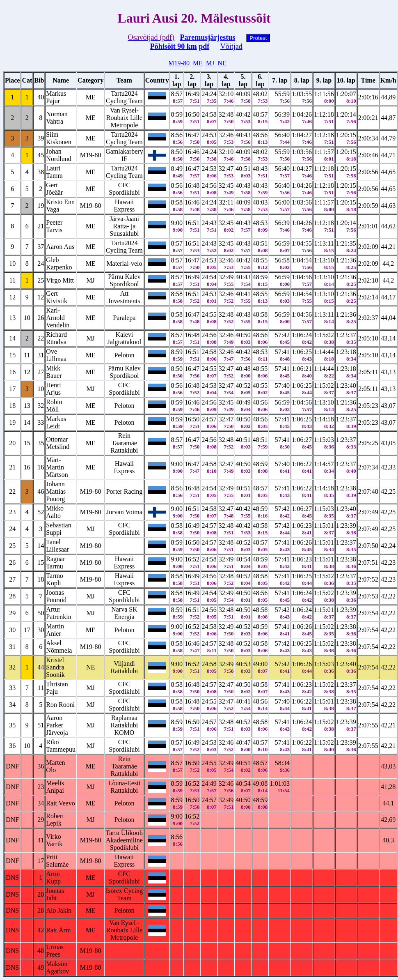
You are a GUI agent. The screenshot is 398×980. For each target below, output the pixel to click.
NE (222, 63)
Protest (258, 38)
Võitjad (231, 46)
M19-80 (179, 63)
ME (198, 63)
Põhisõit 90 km (174, 46)
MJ (210, 63)
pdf (204, 46)
